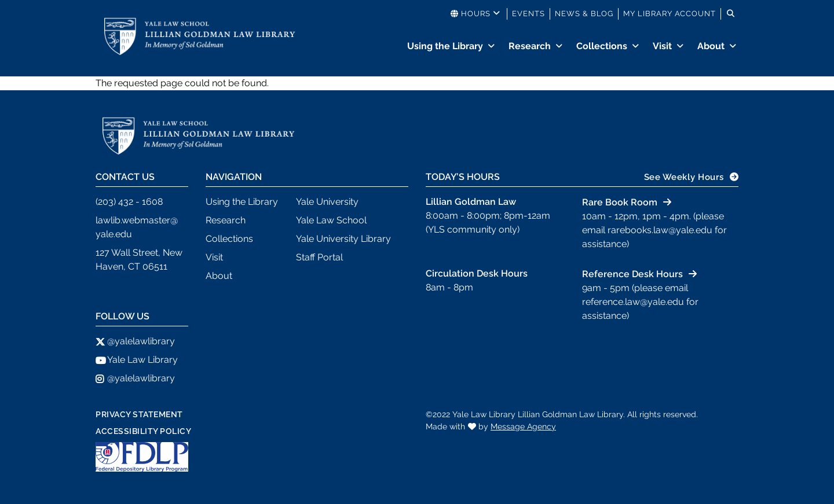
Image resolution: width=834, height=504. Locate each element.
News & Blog (584, 14)
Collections (602, 46)
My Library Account (670, 14)
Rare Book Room (620, 202)
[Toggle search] (731, 14)
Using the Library (445, 46)
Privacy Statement (139, 414)
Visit (662, 46)
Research (530, 46)
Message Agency (523, 426)
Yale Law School (331, 220)
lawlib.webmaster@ (137, 220)
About (711, 46)
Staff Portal (319, 257)
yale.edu (114, 234)
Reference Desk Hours (632, 274)
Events (528, 14)
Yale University (327, 202)
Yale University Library (343, 239)
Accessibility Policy (143, 431)
